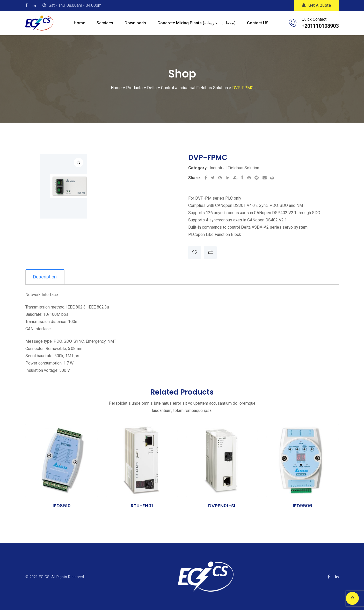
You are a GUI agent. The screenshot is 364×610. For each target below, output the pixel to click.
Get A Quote (316, 5)
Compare (210, 253)
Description (45, 277)
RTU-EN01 (142, 506)
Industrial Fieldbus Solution (234, 168)
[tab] (45, 277)
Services (105, 23)
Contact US (258, 23)
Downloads (135, 23)
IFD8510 (62, 506)
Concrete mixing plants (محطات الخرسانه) (196, 23)
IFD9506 (303, 506)
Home (79, 23)
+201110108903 (320, 26)
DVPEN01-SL (222, 506)
